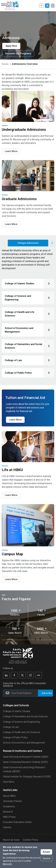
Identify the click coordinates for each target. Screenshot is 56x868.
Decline (47, 858)
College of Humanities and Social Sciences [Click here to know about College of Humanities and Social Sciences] (23, 346)
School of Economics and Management (24, 743)
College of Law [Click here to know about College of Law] (13, 360)
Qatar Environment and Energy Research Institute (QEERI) (24, 769)
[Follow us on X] (22, 675)
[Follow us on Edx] (39, 675)
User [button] (47, 6)
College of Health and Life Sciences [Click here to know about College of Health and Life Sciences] (20, 314)
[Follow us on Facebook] (14, 675)
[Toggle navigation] (53, 6)
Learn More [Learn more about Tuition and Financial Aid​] (15, 420)
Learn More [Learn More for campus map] (11, 579)
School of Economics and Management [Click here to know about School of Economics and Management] (19, 330)
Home (5, 64)
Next (52, 243)
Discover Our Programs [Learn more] (18, 53)
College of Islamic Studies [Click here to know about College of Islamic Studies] (20, 284)
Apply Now (42, 6)
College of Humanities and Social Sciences (25, 716)
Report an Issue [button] (11, 840)
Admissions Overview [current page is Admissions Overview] (25, 64)
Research (8, 812)
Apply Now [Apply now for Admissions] (11, 46)
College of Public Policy (15, 737)
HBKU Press (9, 817)
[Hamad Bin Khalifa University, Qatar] (10, 6)
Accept (46, 852)
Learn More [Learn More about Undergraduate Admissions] (11, 151)
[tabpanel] (28, 315)
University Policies (12, 801)
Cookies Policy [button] (30, 840)
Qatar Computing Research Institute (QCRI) (25, 762)
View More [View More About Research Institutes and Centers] (9, 782)
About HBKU (9, 796)
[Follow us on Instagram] (30, 675)
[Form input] (45, 693)
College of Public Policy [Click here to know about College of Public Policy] (18, 373)
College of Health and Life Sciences (22, 732)
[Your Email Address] (28, 693)
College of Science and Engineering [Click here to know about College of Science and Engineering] (18, 298)
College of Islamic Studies (17, 711)
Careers (7, 827)
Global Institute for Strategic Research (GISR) (27, 777)
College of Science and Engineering (21, 722)
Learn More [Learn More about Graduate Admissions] (11, 224)
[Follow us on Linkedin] (6, 675)
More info (7, 864)
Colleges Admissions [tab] (28, 243)
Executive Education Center (17, 822)
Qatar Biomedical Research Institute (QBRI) (26, 757)
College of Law (11, 727)
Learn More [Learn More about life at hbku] (11, 495)
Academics (9, 806)
